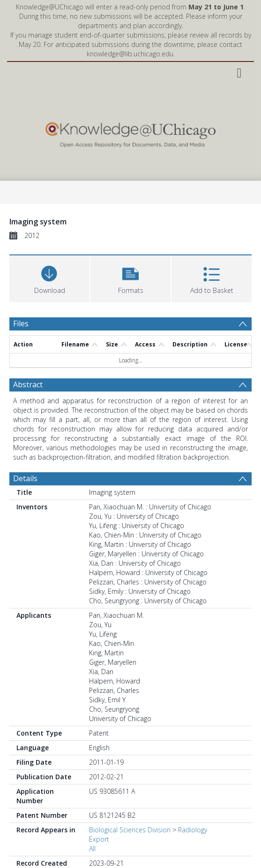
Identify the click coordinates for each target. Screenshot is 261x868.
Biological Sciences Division (130, 830)
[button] (130, 278)
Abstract (28, 384)
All (92, 849)
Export (99, 839)
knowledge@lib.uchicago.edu (130, 54)
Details (25, 478)
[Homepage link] (131, 133)
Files (21, 323)
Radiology (193, 830)
